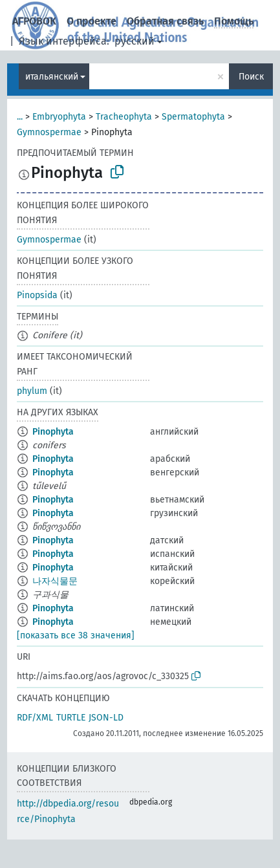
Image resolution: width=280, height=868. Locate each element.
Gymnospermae (49, 132)
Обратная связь (165, 21)
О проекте (92, 21)
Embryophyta (59, 117)
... (20, 117)
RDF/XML (35, 718)
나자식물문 (55, 581)
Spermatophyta (193, 117)
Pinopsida (37, 295)
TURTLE (71, 718)
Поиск (251, 77)
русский (135, 41)
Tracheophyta (124, 117)
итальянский (52, 77)
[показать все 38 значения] (76, 635)
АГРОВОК (34, 21)
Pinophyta (53, 432)
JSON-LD (106, 718)
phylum (32, 391)
